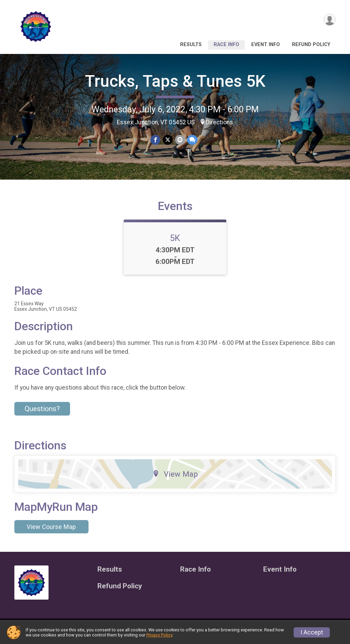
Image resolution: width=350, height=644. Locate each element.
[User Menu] (329, 20)
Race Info (226, 45)
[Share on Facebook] (156, 140)
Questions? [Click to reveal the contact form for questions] (42, 413)
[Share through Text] (192, 140)
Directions (219, 122)
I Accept (312, 632)
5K (175, 242)
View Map (175, 478)
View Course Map (51, 531)
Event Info (266, 45)
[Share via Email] (180, 140)
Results (191, 45)
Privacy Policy (159, 635)
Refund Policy (311, 45)
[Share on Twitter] (168, 140)
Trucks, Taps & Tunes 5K (175, 81)
